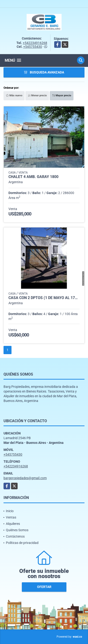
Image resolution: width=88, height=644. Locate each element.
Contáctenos (15, 536)
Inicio (10, 511)
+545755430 (33, 47)
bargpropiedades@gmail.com (25, 478)
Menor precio (37, 95)
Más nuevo (14, 95)
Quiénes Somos (17, 530)
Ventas (11, 517)
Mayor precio (62, 95)
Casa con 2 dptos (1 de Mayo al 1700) (44, 298)
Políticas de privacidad (22, 543)
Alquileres (13, 524)
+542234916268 (35, 43)
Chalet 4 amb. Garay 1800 (33, 177)
